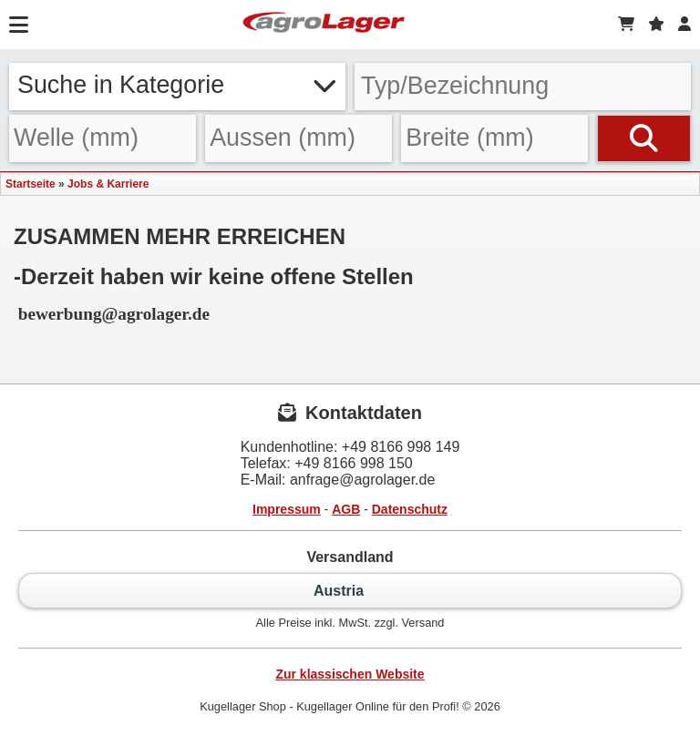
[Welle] (103, 139)
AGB (346, 509)
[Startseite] (324, 25)
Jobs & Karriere (108, 184)
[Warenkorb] (626, 25)
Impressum (287, 509)
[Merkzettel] (656, 25)
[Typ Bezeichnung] (523, 87)
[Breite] (494, 139)
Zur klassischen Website (350, 674)
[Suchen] (644, 139)
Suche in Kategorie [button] (177, 85)
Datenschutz (410, 509)
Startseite (31, 184)
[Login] (685, 25)
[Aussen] (299, 139)
